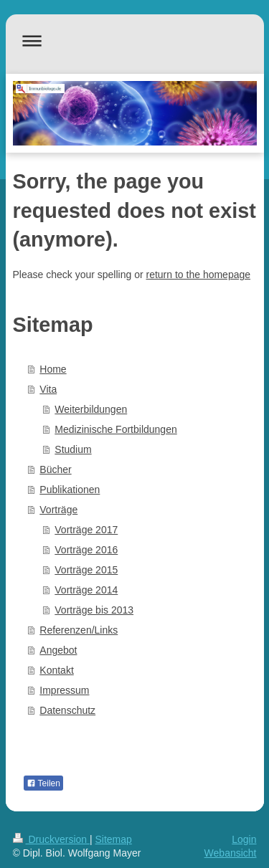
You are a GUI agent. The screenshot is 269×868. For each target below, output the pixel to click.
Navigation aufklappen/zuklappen (135, 40)
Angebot (58, 650)
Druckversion (51, 839)
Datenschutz (67, 710)
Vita (48, 389)
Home (53, 369)
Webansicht (231, 853)
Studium (73, 449)
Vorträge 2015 (86, 570)
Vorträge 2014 (86, 590)
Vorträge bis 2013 (94, 610)
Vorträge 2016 (86, 550)
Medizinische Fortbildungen (115, 429)
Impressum (64, 690)
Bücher (55, 469)
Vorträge (58, 510)
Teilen (43, 783)
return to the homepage (199, 275)
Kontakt (56, 670)
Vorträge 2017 (86, 530)
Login (244, 839)
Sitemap (114, 839)
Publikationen (70, 490)
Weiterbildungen (91, 409)
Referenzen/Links (79, 630)
